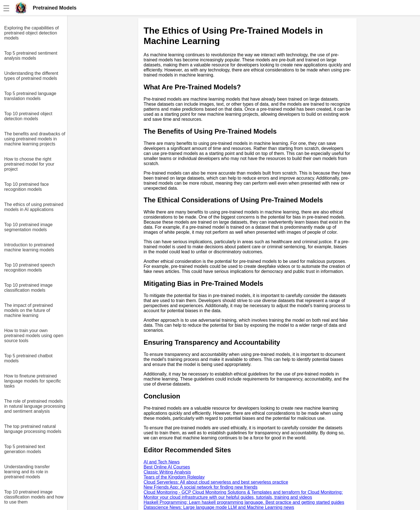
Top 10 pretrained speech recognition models (30, 267)
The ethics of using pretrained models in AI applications (34, 207)
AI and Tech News (162, 462)
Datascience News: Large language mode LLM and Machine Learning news (219, 507)
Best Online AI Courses (167, 467)
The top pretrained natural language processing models (33, 429)
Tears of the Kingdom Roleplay (174, 477)
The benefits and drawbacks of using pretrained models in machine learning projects (35, 139)
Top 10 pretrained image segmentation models (28, 227)
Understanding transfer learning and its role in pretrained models (27, 472)
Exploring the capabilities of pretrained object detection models (32, 33)
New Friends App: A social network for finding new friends (201, 487)
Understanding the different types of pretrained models (31, 76)
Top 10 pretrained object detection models (28, 116)
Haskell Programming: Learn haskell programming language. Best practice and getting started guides (244, 502)
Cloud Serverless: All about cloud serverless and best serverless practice (216, 482)
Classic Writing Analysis (167, 472)
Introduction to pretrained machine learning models (29, 247)
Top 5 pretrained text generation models (25, 449)
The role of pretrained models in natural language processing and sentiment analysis (35, 406)
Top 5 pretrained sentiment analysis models (31, 56)
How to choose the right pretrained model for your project (29, 164)
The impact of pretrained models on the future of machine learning (28, 310)
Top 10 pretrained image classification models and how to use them (34, 497)
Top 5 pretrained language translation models (30, 96)
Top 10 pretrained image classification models (28, 288)
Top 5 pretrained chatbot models (28, 358)
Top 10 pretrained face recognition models (26, 187)
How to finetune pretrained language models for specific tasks (33, 381)
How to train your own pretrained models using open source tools (34, 336)
